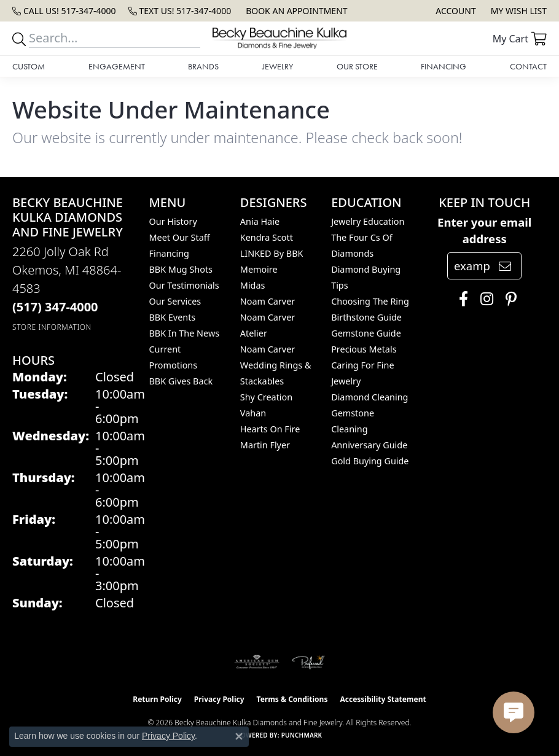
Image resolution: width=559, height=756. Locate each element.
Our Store (357, 66)
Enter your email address (484, 231)
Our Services (175, 301)
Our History (173, 221)
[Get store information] (52, 327)
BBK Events (173, 317)
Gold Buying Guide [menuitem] (370, 461)
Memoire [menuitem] (259, 269)
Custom (29, 66)
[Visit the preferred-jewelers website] (308, 662)
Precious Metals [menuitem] (364, 349)
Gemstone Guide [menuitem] (366, 333)
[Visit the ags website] (257, 662)
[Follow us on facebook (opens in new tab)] (460, 299)
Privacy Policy (219, 699)
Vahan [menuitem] (253, 413)
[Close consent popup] (239, 736)
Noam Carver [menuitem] (268, 301)
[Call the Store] (55, 307)
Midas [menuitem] (253, 285)
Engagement (117, 66)
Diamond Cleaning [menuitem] (369, 397)
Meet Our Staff (180, 237)
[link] (64, 11)
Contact (528, 66)
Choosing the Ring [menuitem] (370, 301)
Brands (203, 66)
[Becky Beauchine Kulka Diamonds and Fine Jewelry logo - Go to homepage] (279, 38)
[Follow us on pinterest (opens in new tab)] (508, 299)
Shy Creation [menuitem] (266, 397)
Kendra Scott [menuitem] (267, 237)
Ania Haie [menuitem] (260, 221)
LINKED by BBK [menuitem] (272, 253)
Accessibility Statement (383, 699)
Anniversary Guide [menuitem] (369, 445)
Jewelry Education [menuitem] (368, 221)
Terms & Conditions (292, 699)
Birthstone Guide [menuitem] (366, 317)
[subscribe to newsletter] (505, 266)
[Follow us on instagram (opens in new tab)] (484, 299)
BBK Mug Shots (181, 269)
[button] (454, 11)
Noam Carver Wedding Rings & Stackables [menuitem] (276, 365)
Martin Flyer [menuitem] (265, 445)
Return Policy (157, 699)
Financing (444, 66)
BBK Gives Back (181, 381)
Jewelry (278, 66)
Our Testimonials (184, 285)
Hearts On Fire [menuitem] (270, 429)
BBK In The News (185, 333)
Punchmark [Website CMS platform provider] (302, 735)
